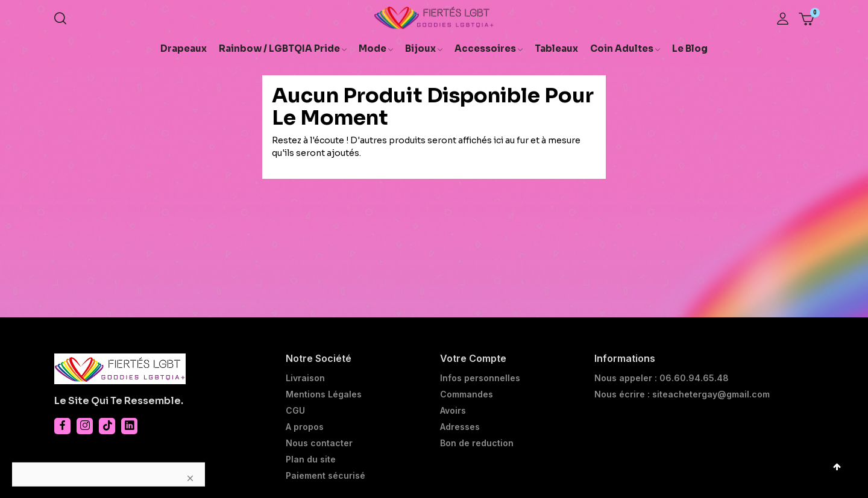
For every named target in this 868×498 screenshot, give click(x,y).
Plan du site (311, 459)
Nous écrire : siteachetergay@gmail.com (682, 394)
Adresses (460, 427)
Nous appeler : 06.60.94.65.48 (662, 378)
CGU (295, 411)
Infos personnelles (480, 378)
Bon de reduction (477, 443)
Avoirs (453, 411)
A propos (305, 427)
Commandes (467, 394)
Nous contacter (319, 443)
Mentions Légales (324, 394)
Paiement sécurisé (325, 476)
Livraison (305, 378)
